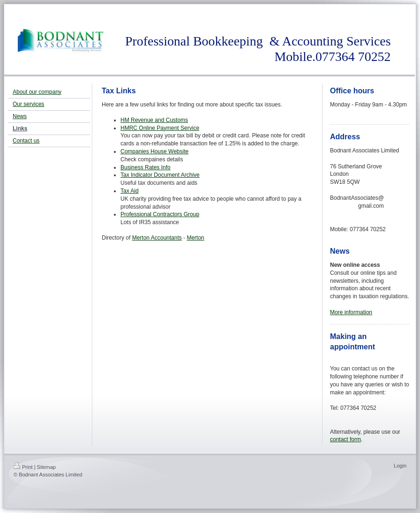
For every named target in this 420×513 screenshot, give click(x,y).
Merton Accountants (157, 238)
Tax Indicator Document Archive (160, 175)
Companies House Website (154, 151)
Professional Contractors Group (160, 214)
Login (400, 466)
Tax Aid (130, 191)
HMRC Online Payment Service (160, 128)
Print (23, 467)
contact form (345, 439)
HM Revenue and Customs (154, 120)
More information (351, 312)
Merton (195, 238)
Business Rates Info (146, 167)
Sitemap (46, 467)
